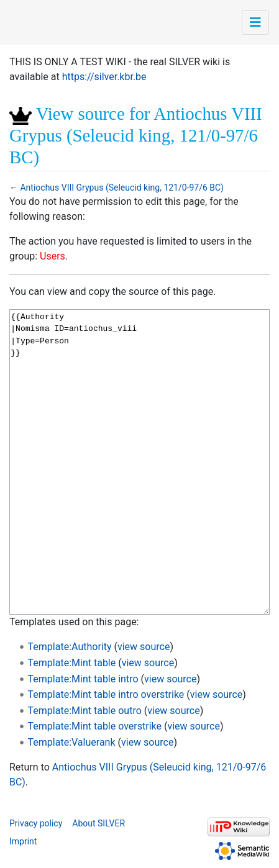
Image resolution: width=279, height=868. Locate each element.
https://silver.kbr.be (104, 77)
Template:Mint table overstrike (95, 726)
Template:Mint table (72, 663)
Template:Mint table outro (85, 711)
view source (144, 647)
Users (53, 256)
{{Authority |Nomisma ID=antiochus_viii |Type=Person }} (139, 462)
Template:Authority (70, 647)
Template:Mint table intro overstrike (106, 694)
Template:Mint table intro (83, 679)
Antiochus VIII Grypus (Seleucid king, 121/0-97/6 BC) (121, 188)
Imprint (23, 841)
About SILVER (98, 823)
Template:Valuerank (72, 742)
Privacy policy (36, 823)
